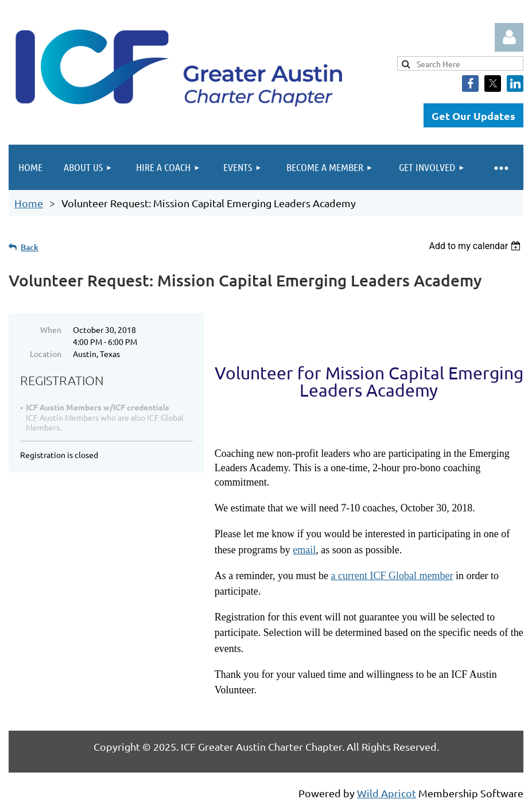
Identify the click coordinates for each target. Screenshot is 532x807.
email (304, 550)
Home (29, 203)
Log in (509, 37)
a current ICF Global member (392, 576)
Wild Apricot (387, 793)
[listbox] (476, 246)
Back (30, 247)
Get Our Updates (473, 116)
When (51, 329)
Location (46, 354)
